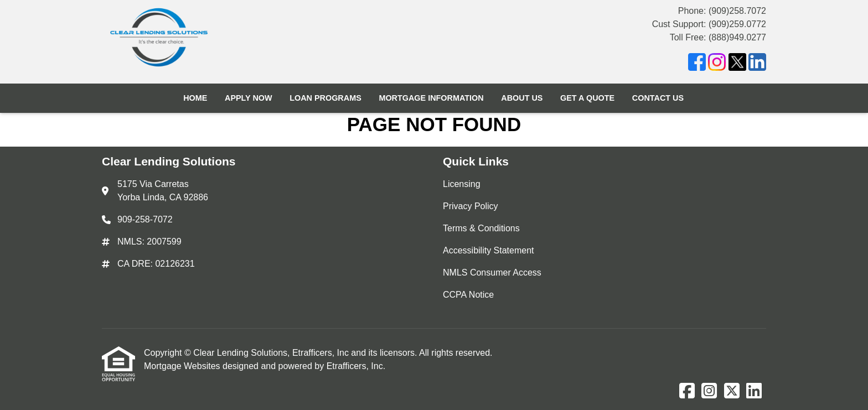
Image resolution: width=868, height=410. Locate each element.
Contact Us (658, 98)
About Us (522, 98)
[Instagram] (717, 64)
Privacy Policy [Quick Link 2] (471, 206)
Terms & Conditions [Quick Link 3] (481, 228)
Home (195, 98)
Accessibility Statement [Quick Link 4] (489, 250)
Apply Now (249, 98)
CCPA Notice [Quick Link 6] (468, 295)
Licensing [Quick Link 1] (462, 184)
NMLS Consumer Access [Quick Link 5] (492, 273)
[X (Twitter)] (737, 64)
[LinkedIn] (757, 64)
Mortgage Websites (183, 366)
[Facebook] (697, 64)
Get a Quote (587, 98)
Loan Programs (325, 98)
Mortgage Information (431, 98)
